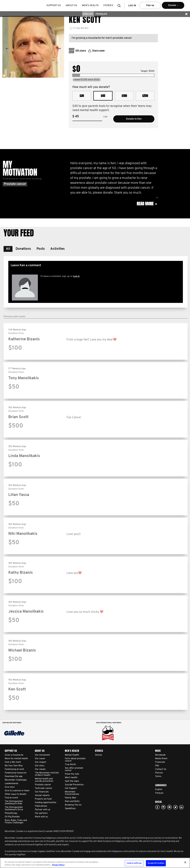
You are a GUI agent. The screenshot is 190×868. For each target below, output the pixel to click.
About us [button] (71, 5)
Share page (96, 51)
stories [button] (108, 5)
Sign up (150, 5)
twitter (175, 807)
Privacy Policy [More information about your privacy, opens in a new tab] (58, 865)
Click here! (163, 807)
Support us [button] (54, 5)
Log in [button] (132, 6)
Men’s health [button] (90, 5)
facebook (157, 807)
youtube (169, 807)
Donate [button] (173, 7)
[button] (120, 6)
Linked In (181, 807)
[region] (95, 863)
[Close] (185, 862)
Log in (76, 276)
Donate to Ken (134, 119)
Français (101, 14)
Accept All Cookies (156, 863)
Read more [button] (147, 204)
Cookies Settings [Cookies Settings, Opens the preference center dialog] (134, 863)
